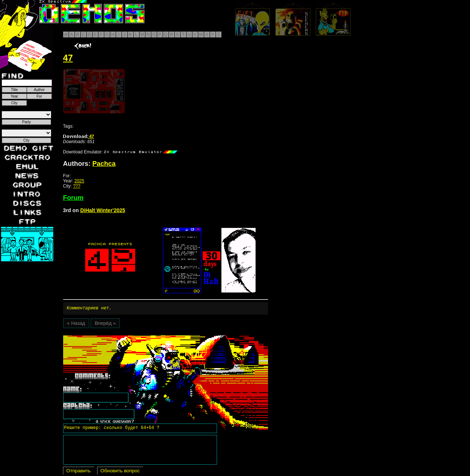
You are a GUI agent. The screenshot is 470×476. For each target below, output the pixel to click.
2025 (79, 181)
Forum (73, 198)
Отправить (79, 472)
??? (77, 186)
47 (79, 137)
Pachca (104, 164)
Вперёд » (105, 324)
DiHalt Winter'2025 (103, 210)
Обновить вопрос (120, 472)
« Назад (76, 324)
